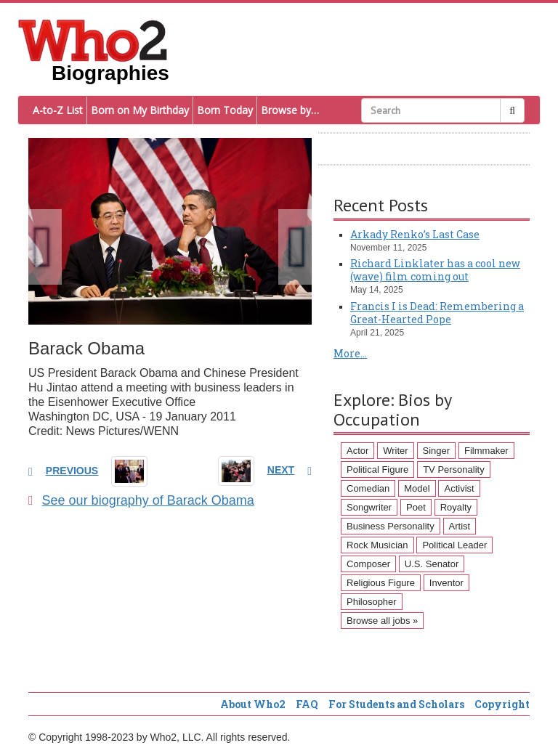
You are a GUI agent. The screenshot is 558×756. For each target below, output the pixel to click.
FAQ (307, 704)
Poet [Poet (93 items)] (416, 507)
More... (350, 353)
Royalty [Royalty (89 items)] (456, 507)
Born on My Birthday (140, 110)
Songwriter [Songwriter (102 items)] (369, 507)
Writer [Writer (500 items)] (395, 451)
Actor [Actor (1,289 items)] (357, 451)
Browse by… (290, 110)
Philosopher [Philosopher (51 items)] (372, 602)
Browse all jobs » (382, 621)
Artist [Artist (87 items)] (460, 526)
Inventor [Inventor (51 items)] (446, 583)
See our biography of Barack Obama (141, 500)
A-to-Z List (58, 110)
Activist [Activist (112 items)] (459, 488)
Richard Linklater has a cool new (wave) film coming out (435, 270)
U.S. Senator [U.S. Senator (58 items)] (432, 564)
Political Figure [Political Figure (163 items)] (377, 470)
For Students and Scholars (396, 704)
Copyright (502, 704)
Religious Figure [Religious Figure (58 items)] (381, 583)
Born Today (225, 110)
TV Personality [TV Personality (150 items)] (454, 470)
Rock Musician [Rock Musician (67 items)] (377, 545)
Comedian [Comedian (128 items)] (368, 488)
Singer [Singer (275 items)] (437, 451)
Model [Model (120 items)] (417, 488)
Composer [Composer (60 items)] (368, 564)
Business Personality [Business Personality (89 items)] (391, 526)
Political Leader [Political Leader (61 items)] (454, 545)
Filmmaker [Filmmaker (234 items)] (486, 451)
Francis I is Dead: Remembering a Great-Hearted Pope (437, 313)
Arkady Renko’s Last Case (415, 234)
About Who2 (253, 704)
